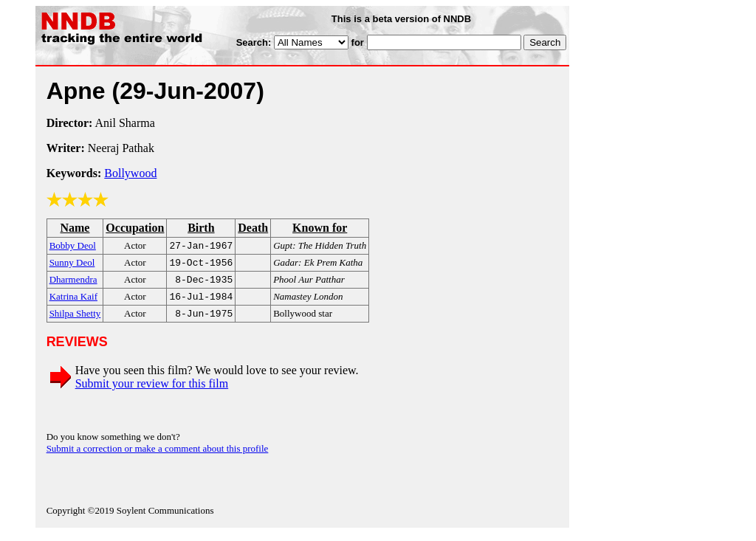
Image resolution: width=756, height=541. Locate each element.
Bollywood (130, 173)
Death (253, 228)
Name (75, 228)
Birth (201, 228)
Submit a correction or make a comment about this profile (158, 456)
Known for (320, 228)
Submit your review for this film (152, 391)
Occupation (135, 228)
